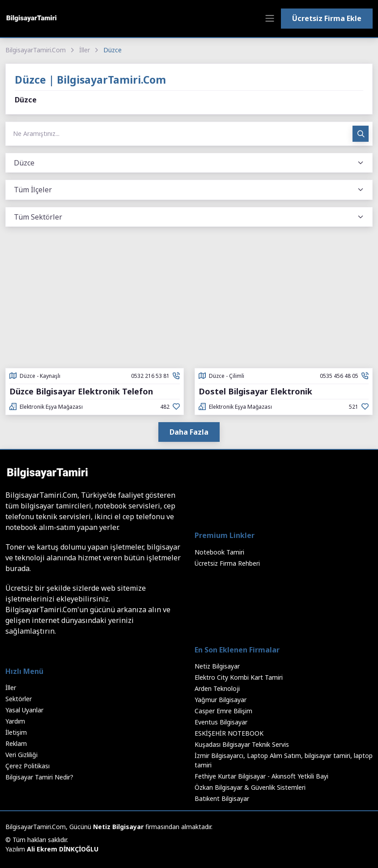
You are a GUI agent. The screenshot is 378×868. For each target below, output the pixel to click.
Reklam (16, 743)
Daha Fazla (189, 432)
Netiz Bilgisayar (217, 666)
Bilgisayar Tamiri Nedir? (39, 777)
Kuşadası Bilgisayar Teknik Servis (242, 744)
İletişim (16, 732)
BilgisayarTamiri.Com (36, 50)
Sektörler (19, 699)
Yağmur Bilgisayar (221, 700)
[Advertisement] (189, 301)
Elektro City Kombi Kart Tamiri (239, 677)
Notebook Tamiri (219, 552)
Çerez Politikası (28, 766)
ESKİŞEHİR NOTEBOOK (229, 733)
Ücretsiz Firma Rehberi (227, 563)
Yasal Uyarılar (24, 710)
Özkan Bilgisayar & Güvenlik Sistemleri (250, 787)
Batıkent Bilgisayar (222, 798)
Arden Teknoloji (217, 688)
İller (85, 50)
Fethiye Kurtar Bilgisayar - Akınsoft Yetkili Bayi (261, 776)
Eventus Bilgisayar (221, 722)
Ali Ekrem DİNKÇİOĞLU (63, 849)
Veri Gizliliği (21, 755)
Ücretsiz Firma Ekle (327, 18)
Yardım (15, 721)
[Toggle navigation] (270, 18)
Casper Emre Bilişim (223, 711)
